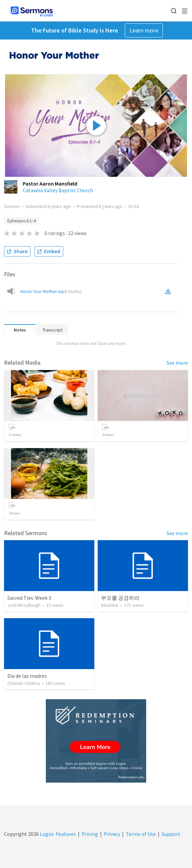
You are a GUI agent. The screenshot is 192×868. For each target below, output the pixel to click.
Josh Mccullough (24, 605)
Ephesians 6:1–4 (21, 221)
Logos (46, 834)
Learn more (144, 30)
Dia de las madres (27, 676)
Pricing (90, 834)
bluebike (110, 605)
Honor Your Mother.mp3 (51, 291)
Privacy (112, 834)
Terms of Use (141, 834)
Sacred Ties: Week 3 (29, 598)
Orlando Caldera (24, 683)
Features (66, 834)
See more (177, 363)
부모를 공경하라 (120, 598)
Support (171, 834)
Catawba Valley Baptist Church (58, 190)
